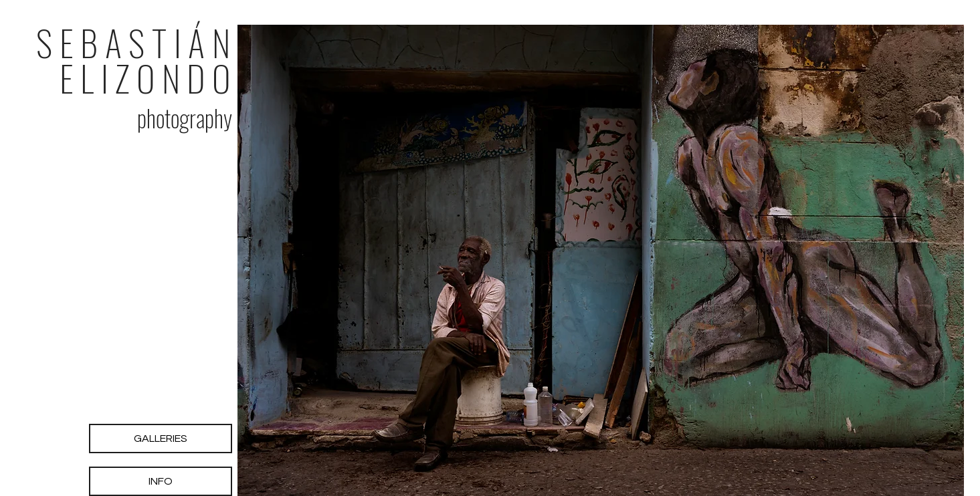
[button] (601, 260)
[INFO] (161, 481)
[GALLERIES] (161, 439)
